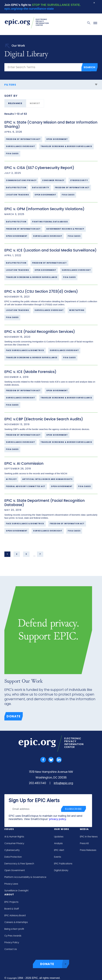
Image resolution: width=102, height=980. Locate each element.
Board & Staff (12, 909)
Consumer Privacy (14, 843)
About (9, 894)
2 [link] (17, 554)
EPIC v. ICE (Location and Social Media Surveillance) (50, 250)
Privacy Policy (12, 942)
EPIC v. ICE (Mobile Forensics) (30, 372)
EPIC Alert (59, 850)
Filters (51, 85)
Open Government (15, 870)
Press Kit (84, 843)
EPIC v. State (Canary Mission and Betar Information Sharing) (51, 124)
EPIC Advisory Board (15, 915)
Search (90, 67)
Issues (9, 829)
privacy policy (58, 819)
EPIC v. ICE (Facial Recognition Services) (40, 332)
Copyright (12, 978)
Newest (35, 103)
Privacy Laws (11, 884)
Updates (59, 837)
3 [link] (26, 554)
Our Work (62, 829)
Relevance (15, 103)
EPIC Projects (11, 902)
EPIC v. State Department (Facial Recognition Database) (45, 503)
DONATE (55, 964)
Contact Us (11, 949)
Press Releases (88, 850)
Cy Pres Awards (13, 936)
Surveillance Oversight (16, 891)
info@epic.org (63, 783)
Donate (14, 716)
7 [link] (40, 554)
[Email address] (36, 809)
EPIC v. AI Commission (24, 463)
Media (84, 829)
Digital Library (61, 870)
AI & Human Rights (14, 837)
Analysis (58, 843)
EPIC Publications (63, 864)
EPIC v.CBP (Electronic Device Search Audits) (44, 419)
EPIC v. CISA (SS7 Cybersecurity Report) (39, 168)
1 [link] (7, 554)
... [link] (34, 555)
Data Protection (13, 857)
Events (58, 857)
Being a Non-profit (14, 929)
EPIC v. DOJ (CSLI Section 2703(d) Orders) (41, 291)
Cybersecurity (12, 850)
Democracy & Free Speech (19, 864)
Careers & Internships (16, 922)
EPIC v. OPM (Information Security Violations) (44, 209)
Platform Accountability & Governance (25, 877)
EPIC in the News (89, 837)
